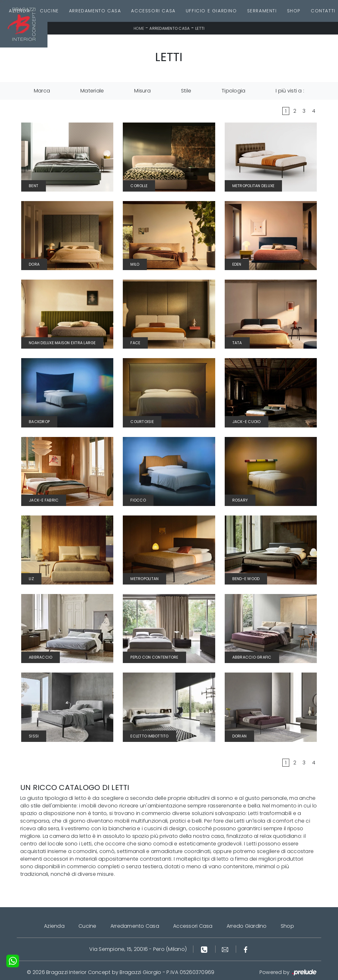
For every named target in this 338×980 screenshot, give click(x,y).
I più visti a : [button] (290, 91)
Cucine (49, 11)
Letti (200, 28)
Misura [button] (142, 91)
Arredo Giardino (247, 926)
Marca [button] (42, 91)
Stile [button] (186, 91)
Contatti (323, 11)
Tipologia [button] (233, 91)
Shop (294, 11)
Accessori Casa (153, 11)
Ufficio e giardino (211, 11)
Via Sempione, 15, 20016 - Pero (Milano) (138, 949)
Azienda (19, 11)
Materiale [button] (92, 91)
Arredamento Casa (95, 11)
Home (139, 28)
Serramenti (262, 11)
